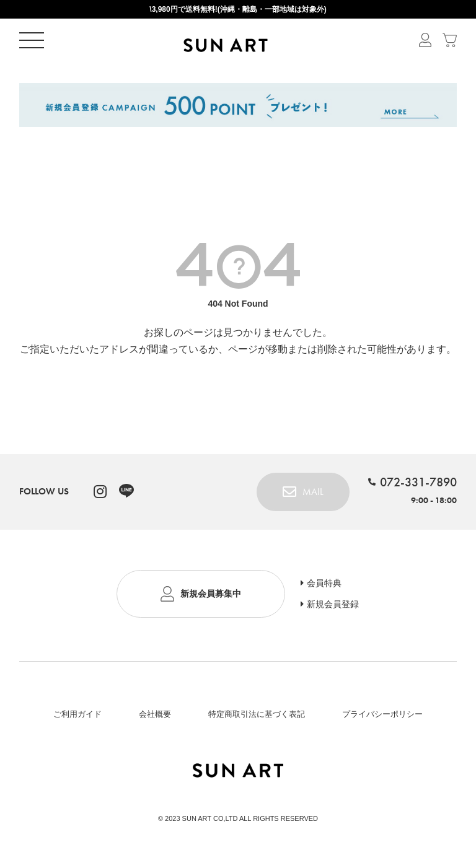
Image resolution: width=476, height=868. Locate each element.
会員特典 (324, 583)
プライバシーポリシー (382, 714)
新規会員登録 (333, 604)
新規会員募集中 (211, 594)
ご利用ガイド (77, 714)
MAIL (313, 492)
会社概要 (155, 714)
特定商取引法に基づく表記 (257, 714)
